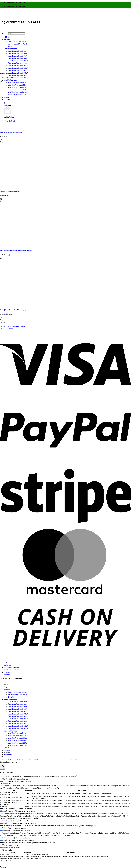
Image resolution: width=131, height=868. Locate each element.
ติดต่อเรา (7, 100)
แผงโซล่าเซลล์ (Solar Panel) (18, 44)
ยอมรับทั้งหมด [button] (12, 762)
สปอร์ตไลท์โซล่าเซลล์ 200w (17, 92)
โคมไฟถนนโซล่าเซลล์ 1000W (18, 78)
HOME (6, 37)
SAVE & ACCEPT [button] (6, 861)
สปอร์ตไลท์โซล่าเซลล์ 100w (17, 87)
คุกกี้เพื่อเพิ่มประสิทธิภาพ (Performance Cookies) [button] (17, 821)
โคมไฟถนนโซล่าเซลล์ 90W (17, 709)
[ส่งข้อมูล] (9, 36)
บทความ (7, 97)
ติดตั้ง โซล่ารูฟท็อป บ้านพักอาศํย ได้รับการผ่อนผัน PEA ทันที (16, 251)
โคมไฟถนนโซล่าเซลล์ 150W (18, 714)
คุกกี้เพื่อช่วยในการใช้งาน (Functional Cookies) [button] (16, 809)
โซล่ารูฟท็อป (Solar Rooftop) (18, 42)
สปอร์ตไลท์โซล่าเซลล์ (10, 80)
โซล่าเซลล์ (7, 39)
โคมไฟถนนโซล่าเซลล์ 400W (18, 71)
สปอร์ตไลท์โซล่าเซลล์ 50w (17, 85)
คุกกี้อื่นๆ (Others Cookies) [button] (9, 845)
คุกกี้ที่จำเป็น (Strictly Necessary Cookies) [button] (14, 779)
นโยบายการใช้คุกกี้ (7, 329)
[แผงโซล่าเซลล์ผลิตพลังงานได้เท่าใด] (15, 69)
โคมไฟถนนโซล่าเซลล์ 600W (18, 724)
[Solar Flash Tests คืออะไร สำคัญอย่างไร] (15, 128)
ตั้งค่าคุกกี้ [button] (3, 762)
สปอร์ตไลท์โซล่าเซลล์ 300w (17, 95)
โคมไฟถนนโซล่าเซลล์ (10, 49)
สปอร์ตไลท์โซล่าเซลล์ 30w (17, 83)
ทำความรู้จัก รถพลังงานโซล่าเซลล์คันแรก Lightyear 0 (14, 310)
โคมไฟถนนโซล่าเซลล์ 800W (18, 75)
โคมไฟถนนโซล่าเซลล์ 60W (17, 707)
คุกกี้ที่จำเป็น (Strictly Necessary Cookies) (16, 781)
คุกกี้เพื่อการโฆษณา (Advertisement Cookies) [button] (16, 838)
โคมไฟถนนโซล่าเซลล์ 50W (17, 54)
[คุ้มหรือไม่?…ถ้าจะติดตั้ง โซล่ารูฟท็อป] (15, 187)
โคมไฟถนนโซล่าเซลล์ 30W (17, 51)
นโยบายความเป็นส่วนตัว (86, 760)
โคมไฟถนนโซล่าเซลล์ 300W (18, 719)
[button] (4, 103)
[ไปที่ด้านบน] (1, 681)
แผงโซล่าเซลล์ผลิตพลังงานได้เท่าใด (9, 73)
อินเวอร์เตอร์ (12, 46)
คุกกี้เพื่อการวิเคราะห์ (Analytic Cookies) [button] (14, 828)
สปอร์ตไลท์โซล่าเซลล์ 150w (17, 90)
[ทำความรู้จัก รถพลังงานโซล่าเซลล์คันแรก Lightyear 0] (15, 306)
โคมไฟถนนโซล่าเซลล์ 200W (18, 716)
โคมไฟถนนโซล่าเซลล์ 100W (18, 712)
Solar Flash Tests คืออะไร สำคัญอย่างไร (11, 133)
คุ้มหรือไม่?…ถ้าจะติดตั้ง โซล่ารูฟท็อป (10, 191)
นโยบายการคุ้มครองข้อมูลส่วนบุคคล (13, 326)
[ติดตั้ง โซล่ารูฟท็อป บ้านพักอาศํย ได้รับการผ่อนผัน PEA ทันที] (15, 247)
